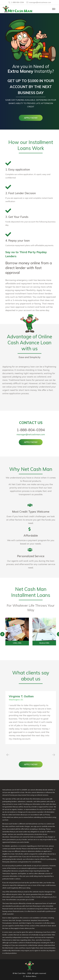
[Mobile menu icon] (54, 9)
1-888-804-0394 (16, 2)
